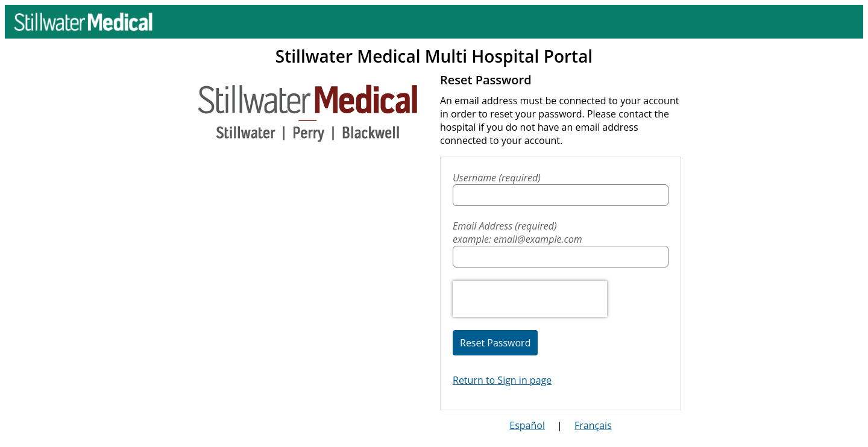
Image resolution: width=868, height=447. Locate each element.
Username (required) (497, 178)
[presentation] (530, 299)
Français (593, 425)
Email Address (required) (561, 233)
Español (527, 425)
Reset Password (495, 343)
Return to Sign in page (502, 380)
